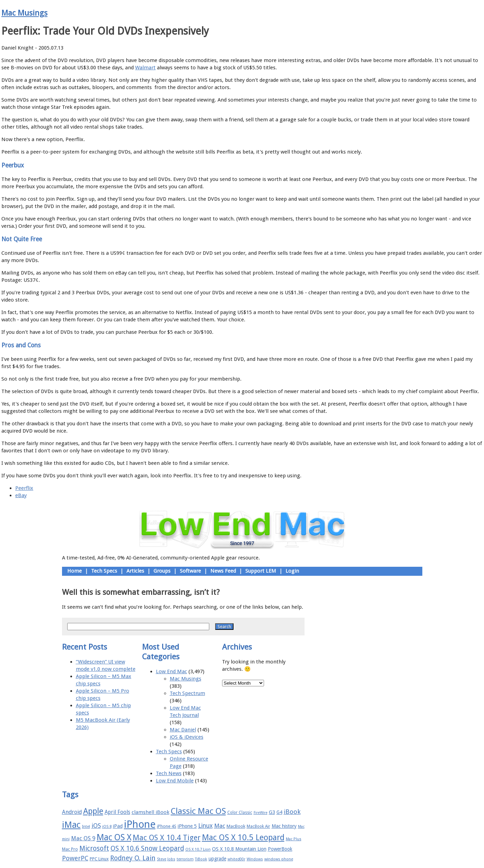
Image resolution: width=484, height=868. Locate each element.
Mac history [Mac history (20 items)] (284, 826)
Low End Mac (171, 671)
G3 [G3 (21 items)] (272, 812)
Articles (135, 571)
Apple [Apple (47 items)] (93, 811)
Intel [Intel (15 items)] (86, 827)
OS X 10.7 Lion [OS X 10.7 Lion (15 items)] (198, 849)
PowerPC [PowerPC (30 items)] (75, 858)
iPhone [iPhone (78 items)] (140, 824)
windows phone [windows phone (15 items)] (279, 859)
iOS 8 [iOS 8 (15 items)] (107, 827)
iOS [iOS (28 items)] (96, 826)
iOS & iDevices (187, 737)
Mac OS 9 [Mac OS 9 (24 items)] (83, 838)
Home (74, 571)
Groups (162, 571)
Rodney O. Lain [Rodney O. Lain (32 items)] (133, 858)
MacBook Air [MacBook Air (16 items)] (258, 826)
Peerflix (24, 488)
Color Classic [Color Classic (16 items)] (240, 813)
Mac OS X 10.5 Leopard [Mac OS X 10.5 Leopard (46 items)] (243, 837)
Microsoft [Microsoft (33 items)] (94, 848)
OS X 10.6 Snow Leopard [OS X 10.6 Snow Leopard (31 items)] (147, 848)
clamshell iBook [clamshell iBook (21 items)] (151, 812)
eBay (21, 495)
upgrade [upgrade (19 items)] (217, 859)
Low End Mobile (175, 781)
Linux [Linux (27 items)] (205, 826)
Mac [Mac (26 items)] (220, 826)
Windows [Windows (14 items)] (255, 859)
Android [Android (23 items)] (72, 812)
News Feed (223, 571)
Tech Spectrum (187, 693)
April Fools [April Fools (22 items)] (117, 812)
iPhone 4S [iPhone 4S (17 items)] (167, 826)
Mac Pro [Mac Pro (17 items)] (70, 849)
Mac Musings (24, 13)
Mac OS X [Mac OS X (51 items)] (114, 837)
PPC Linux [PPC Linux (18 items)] (99, 859)
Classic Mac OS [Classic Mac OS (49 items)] (198, 811)
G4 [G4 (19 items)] (279, 812)
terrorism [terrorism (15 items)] (185, 859)
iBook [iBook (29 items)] (292, 812)
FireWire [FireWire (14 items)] (261, 813)
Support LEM (261, 571)
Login (292, 571)
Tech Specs (104, 571)
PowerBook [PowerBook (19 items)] (280, 849)
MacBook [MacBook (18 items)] (236, 826)
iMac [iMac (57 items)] (71, 825)
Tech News (169, 773)
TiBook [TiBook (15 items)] (201, 859)
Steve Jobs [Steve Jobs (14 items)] (166, 859)
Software (190, 571)
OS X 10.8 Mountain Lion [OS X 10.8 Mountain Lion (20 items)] (239, 849)
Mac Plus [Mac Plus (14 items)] (294, 839)
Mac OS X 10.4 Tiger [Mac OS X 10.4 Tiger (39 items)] (167, 838)
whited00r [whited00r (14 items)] (236, 859)
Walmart (145, 68)
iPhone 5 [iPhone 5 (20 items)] (187, 826)
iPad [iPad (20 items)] (118, 826)
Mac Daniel (183, 730)
